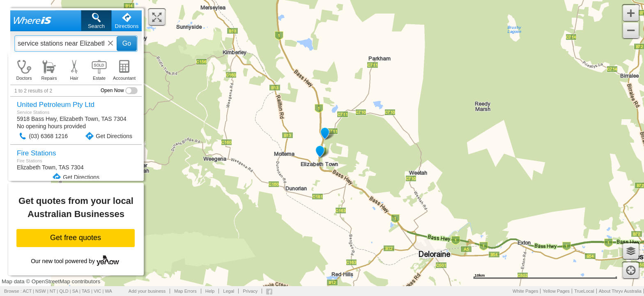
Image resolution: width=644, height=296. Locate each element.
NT (53, 291)
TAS (86, 291)
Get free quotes (76, 238)
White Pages (525, 291)
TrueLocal (584, 291)
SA (75, 291)
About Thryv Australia (620, 291)
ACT (27, 291)
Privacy (250, 291)
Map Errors (185, 291)
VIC (97, 291)
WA (109, 291)
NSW (41, 291)
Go (127, 43)
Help (210, 291)
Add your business (147, 291)
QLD (64, 291)
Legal (229, 291)
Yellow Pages (556, 291)
